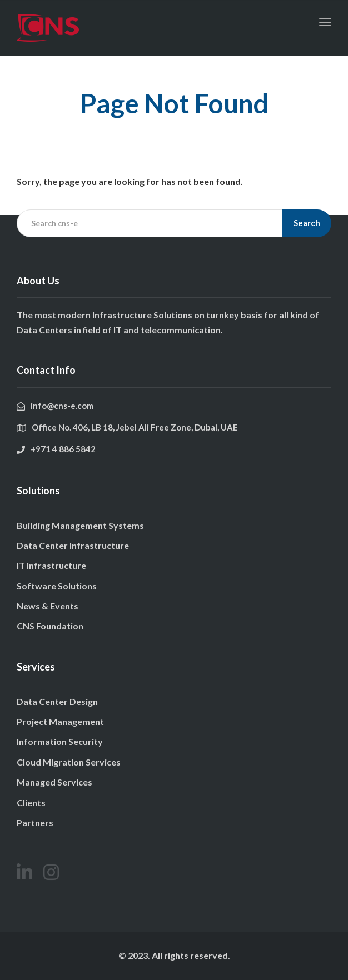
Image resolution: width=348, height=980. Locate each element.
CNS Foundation (50, 626)
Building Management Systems (80, 525)
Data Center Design (57, 701)
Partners (35, 822)
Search (307, 223)
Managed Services (54, 782)
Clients (31, 802)
